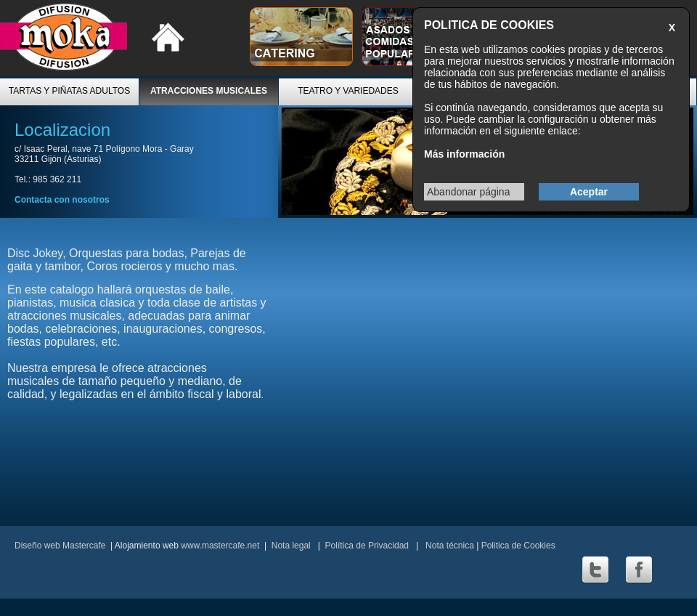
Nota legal (291, 546)
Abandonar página (468, 192)
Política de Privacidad (367, 546)
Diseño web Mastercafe (60, 546)
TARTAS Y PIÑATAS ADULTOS (69, 91)
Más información (464, 154)
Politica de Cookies (518, 546)
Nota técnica (449, 546)
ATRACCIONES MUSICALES (209, 91)
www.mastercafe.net (220, 546)
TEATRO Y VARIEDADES (348, 91)
